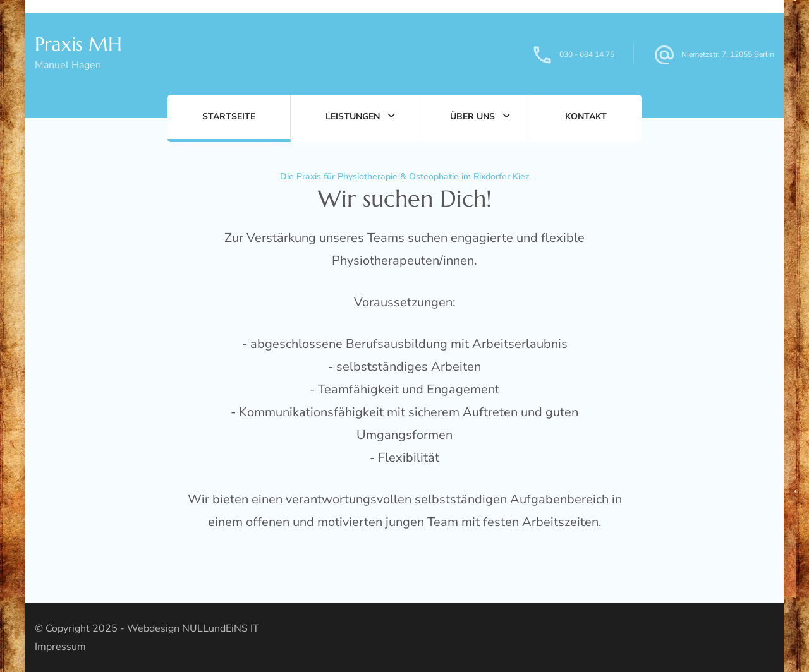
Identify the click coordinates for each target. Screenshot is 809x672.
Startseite (229, 117)
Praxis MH (78, 44)
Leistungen (353, 117)
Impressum (60, 647)
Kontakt (586, 117)
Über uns (472, 117)
